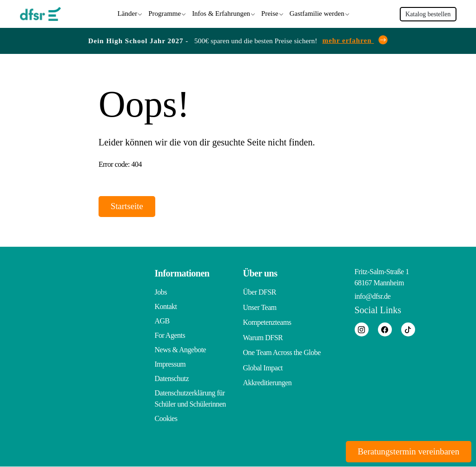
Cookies (166, 419)
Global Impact (263, 365)
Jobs (161, 293)
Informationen (182, 274)
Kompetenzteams (267, 321)
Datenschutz (172, 379)
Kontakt (166, 307)
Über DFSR (260, 293)
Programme (165, 13)
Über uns (260, 274)
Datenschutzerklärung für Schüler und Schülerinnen (190, 399)
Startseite (131, 206)
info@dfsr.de (373, 297)
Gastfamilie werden (317, 13)
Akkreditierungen (268, 379)
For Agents (170, 336)
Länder (127, 13)
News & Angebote (181, 350)
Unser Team (260, 307)
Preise (270, 13)
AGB (162, 321)
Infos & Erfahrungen (221, 13)
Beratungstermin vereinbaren (402, 451)
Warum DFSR (263, 336)
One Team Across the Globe (282, 350)
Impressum (170, 365)
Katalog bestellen (428, 13)
